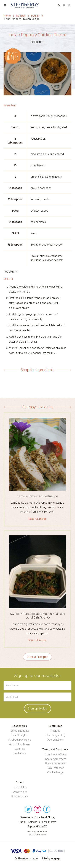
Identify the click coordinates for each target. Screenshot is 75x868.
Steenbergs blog (55, 735)
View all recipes (37, 657)
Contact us (20, 753)
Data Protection (55, 768)
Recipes (21, 16)
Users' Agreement (55, 759)
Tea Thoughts (20, 735)
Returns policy (20, 796)
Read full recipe (37, 519)
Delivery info (20, 792)
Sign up (37, 709)
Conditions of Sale (55, 755)
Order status (20, 787)
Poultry (35, 16)
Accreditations (55, 740)
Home (7, 16)
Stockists (20, 749)
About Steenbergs (20, 744)
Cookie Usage (55, 772)
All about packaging (20, 740)
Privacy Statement (55, 763)
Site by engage (51, 859)
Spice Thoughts (20, 731)
